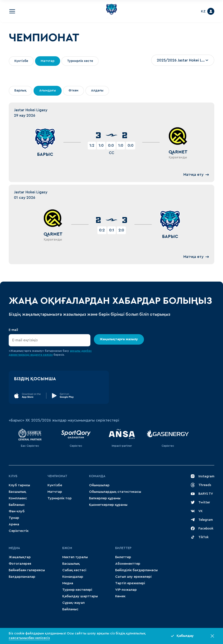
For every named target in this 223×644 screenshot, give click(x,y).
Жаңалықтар (20, 557)
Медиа (68, 583)
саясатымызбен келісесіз (29, 638)
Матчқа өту (196, 175)
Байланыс (17, 505)
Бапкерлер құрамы (105, 498)
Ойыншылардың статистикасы (115, 492)
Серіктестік (19, 531)
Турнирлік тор (60, 498)
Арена (14, 524)
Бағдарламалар (22, 577)
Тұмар (14, 518)
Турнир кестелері (77, 590)
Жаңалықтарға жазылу (119, 339)
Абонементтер (128, 564)
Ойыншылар (99, 485)
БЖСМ (67, 548)
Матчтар (55, 492)
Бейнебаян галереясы (27, 570)
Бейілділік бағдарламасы (136, 570)
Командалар (73, 577)
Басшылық (17, 492)
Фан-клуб (17, 511)
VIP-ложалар (126, 590)
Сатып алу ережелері (133, 577)
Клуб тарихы (19, 485)
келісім (48, 355)
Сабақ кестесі (74, 570)
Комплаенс (18, 498)
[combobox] (183, 60)
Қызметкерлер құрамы (108, 505)
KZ (203, 11)
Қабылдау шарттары (80, 596)
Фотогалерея (20, 564)
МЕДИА (14, 548)
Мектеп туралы (75, 557)
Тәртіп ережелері (130, 583)
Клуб (13, 476)
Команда (97, 476)
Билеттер (123, 548)
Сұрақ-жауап (73, 603)
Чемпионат (57, 476)
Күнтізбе (55, 485)
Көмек (120, 596)
